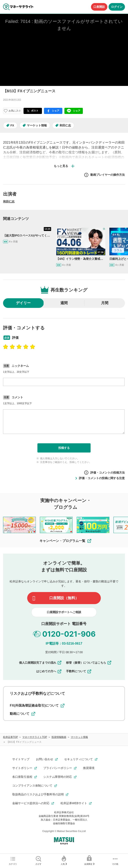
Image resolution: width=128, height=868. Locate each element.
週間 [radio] (64, 303)
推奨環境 (89, 768)
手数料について (79, 671)
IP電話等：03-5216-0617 (64, 643)
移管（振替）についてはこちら (89, 663)
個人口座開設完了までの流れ (40, 663)
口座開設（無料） (64, 598)
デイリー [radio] (23, 303)
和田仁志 (65, 125)
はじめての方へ (49, 671)
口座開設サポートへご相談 (64, 612)
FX (12, 125)
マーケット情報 (37, 125)
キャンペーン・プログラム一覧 (66, 541)
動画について (22, 714)
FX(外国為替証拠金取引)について (37, 706)
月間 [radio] (105, 303)
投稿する (64, 448)
